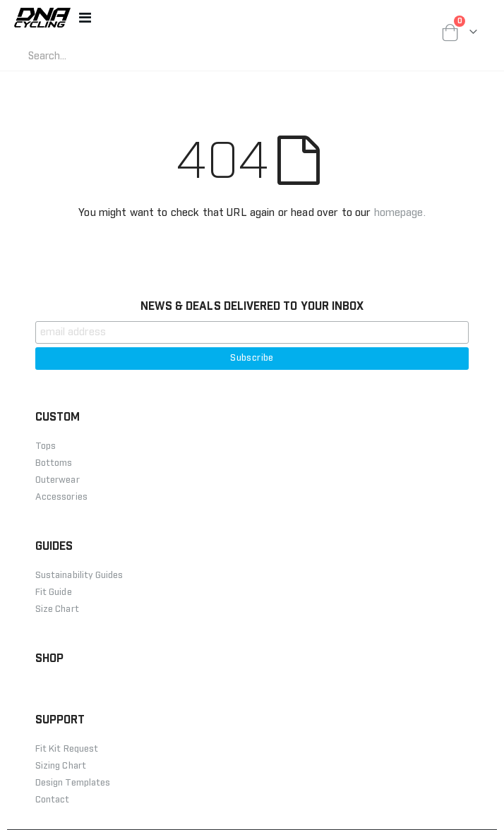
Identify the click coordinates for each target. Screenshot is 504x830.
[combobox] (138, 56)
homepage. (400, 213)
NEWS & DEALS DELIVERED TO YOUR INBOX (252, 306)
